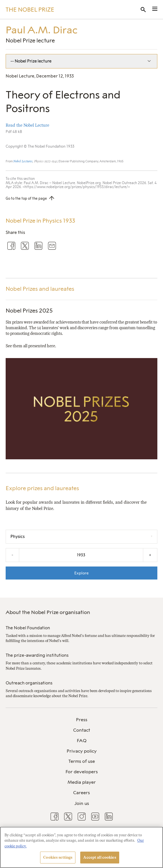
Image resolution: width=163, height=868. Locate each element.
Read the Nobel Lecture (27, 125)
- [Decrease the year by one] (12, 555)
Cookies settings (58, 857)
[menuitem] (81, 720)
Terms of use (82, 761)
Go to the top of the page (26, 199)
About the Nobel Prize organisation (48, 612)
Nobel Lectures (23, 161)
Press (82, 720)
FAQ (82, 741)
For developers (82, 772)
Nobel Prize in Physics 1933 (40, 221)
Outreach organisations (29, 683)
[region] (81, 847)
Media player (82, 782)
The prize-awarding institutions (37, 655)
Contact (82, 730)
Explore (81, 573)
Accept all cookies (100, 857)
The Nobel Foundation (28, 628)
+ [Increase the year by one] (150, 555)
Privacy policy (82, 751)
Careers (81, 793)
